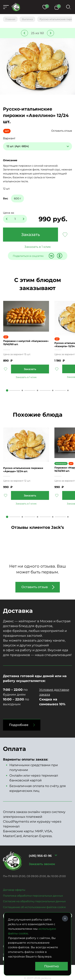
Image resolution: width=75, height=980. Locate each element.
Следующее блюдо (50, 33)
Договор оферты (14, 890)
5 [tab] (68, 390)
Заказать (31, 235)
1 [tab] (7, 390)
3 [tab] (37, 390)
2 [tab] (22, 390)
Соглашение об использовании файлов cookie (34, 907)
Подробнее (19, 725)
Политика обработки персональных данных (33, 896)
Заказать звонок (42, 864)
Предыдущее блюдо (24, 33)
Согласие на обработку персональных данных (34, 901)
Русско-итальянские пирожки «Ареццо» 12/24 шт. (23, 470)
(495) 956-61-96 (40, 856)
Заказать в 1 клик (38, 247)
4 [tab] (53, 390)
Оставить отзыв (62, 131)
